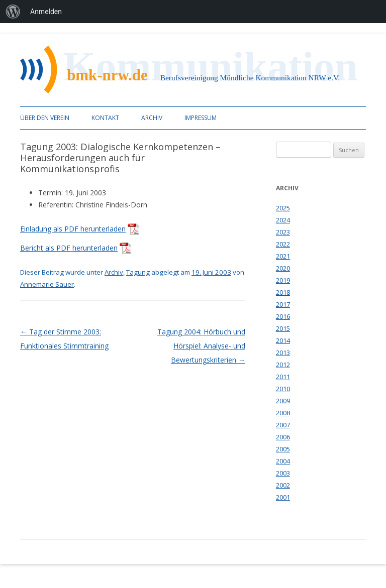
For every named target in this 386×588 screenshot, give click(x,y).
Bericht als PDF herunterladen (69, 248)
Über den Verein (45, 118)
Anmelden (46, 12)
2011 (283, 377)
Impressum (201, 118)
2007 (283, 425)
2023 (283, 232)
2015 (283, 328)
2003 (283, 473)
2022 (283, 244)
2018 (283, 292)
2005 (283, 449)
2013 (283, 352)
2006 (283, 437)
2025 (283, 208)
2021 (283, 256)
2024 (283, 220)
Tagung (138, 272)
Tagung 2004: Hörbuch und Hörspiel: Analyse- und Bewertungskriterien (201, 346)
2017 (283, 304)
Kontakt (105, 118)
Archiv (152, 118)
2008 (283, 413)
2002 (283, 485)
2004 (283, 461)
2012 (283, 365)
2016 (283, 316)
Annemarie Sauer (47, 284)
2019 (283, 280)
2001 (283, 497)
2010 (283, 389)
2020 (283, 268)
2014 (283, 340)
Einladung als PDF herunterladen (73, 229)
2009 (283, 401)
